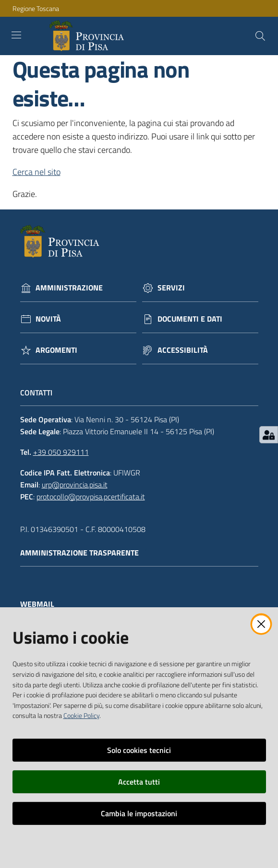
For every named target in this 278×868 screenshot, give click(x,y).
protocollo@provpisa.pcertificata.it (91, 497)
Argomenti (56, 350)
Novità (48, 319)
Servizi (171, 288)
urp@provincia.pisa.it (75, 485)
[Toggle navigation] (16, 35)
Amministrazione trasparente (84, 553)
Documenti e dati (190, 319)
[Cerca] (260, 36)
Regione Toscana (36, 8)
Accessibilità (183, 350)
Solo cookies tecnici (139, 750)
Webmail (42, 604)
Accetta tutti (139, 782)
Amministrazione (69, 288)
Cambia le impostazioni (139, 813)
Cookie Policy (81, 716)
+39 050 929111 (61, 452)
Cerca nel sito (36, 172)
